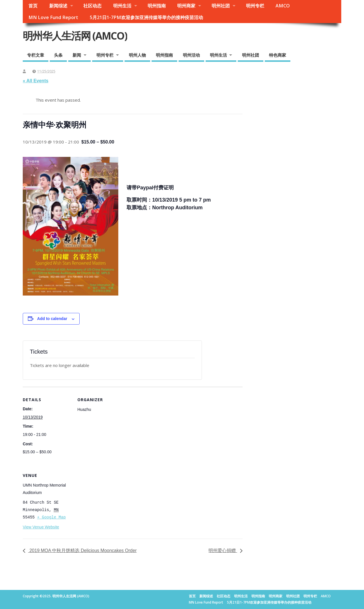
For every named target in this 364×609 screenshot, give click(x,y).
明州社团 (221, 6)
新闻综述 (58, 6)
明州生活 (122, 6)
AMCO (283, 6)
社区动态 (92, 6)
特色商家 (278, 55)
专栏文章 (36, 55)
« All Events (36, 81)
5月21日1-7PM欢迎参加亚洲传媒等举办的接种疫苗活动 (146, 17)
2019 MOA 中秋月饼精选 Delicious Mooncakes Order (82, 550)
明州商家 (186, 6)
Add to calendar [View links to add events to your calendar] (52, 319)
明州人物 (137, 55)
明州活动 (191, 55)
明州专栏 (255, 6)
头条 (58, 55)
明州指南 (157, 6)
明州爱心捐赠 (223, 550)
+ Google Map (51, 517)
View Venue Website (41, 527)
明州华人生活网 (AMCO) (75, 36)
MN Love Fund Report (53, 17)
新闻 (77, 55)
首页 (33, 6)
